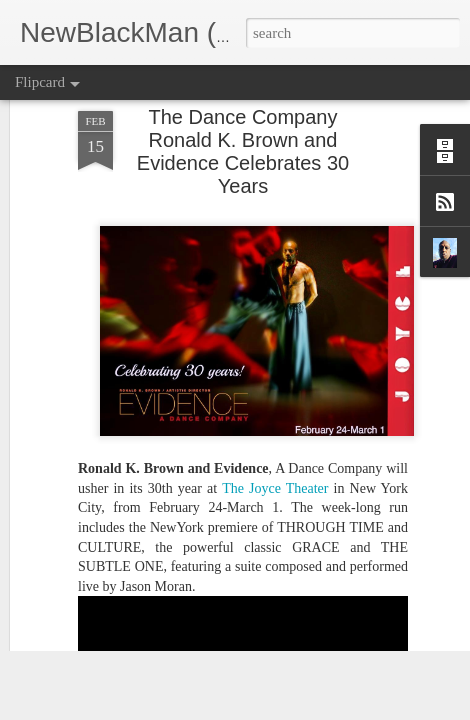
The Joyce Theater (277, 389)
